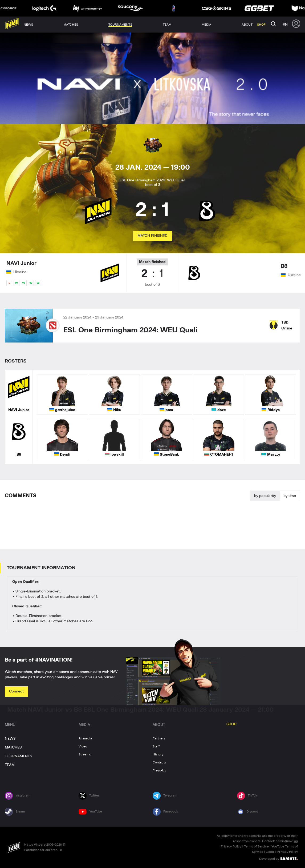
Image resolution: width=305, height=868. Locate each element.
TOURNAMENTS (18, 756)
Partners (159, 738)
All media (85, 738)
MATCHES (13, 747)
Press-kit (159, 770)
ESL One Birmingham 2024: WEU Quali (131, 330)
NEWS (10, 739)
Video (83, 746)
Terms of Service (256, 846)
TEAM (10, 765)
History (158, 754)
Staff (156, 746)
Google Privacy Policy (282, 852)
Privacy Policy (231, 846)
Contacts (159, 762)
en (285, 25)
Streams (85, 754)
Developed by (278, 858)
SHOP (231, 724)
